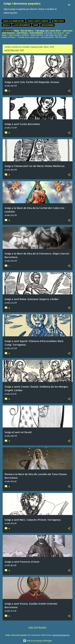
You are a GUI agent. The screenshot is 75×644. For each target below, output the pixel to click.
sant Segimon (8, 33)
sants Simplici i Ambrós (19, 35)
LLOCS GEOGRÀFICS (22, 25)
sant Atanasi (59, 33)
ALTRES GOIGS (58, 21)
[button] (69, 91)
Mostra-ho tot (14, 50)
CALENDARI (7, 31)
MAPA (36, 25)
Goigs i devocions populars (22, 4)
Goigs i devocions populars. (17, 635)
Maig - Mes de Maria (24, 31)
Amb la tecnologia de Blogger (38, 641)
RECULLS (6, 25)
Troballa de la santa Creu (28, 37)
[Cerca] (64, 5)
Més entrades (37, 628)
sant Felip (58, 35)
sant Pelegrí (22, 33)
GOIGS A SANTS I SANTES (38, 21)
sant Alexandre (47, 37)
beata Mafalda (36, 33)
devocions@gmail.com (61, 635)
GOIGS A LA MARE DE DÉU (13, 21)
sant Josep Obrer (53, 31)
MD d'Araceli (61, 37)
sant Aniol (67, 31)
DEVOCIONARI (47, 25)
